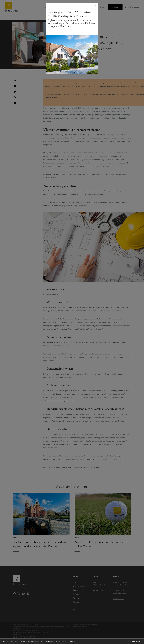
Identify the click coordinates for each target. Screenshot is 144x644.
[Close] (96, 6)
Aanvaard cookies (135, 641)
